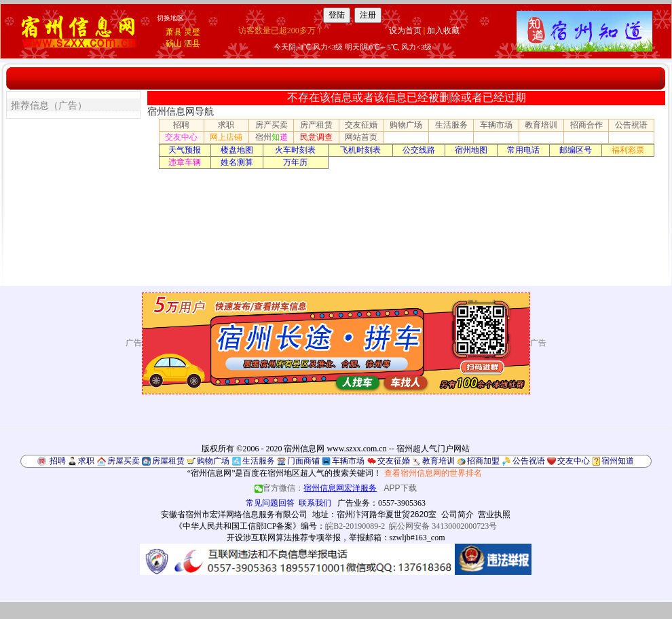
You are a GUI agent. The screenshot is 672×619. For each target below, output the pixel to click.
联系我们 (315, 503)
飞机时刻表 (360, 150)
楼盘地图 (237, 150)
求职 (226, 125)
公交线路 (419, 150)
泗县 (192, 43)
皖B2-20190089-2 (355, 526)
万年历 (295, 162)
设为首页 (405, 31)
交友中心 (181, 137)
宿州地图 (471, 150)
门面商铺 (303, 461)
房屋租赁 (168, 461)
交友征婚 (361, 125)
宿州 (272, 137)
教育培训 (541, 125)
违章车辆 (185, 162)
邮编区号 (576, 150)
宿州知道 (618, 461)
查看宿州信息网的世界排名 (433, 473)
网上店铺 (226, 137)
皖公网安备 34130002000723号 (443, 526)
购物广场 (406, 125)
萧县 (174, 32)
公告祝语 (631, 125)
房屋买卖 (124, 461)
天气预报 (185, 150)
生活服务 (451, 125)
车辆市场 (496, 125)
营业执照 (494, 514)
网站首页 (361, 137)
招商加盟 (483, 461)
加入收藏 (443, 31)
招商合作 (586, 125)
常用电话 (523, 150)
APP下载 (400, 488)
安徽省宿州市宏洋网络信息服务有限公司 (234, 514)
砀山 (174, 43)
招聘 (181, 125)
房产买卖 (272, 125)
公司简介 (458, 514)
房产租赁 (316, 125)
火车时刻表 (295, 150)
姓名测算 (237, 162)
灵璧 (192, 32)
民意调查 (316, 137)
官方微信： (317, 488)
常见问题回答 (270, 503)
